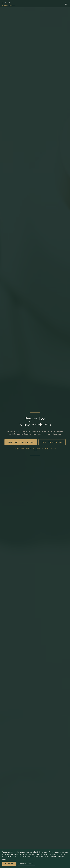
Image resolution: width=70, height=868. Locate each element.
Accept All (9, 864)
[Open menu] (66, 4)
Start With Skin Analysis (21, 442)
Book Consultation (52, 442)
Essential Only (26, 864)
